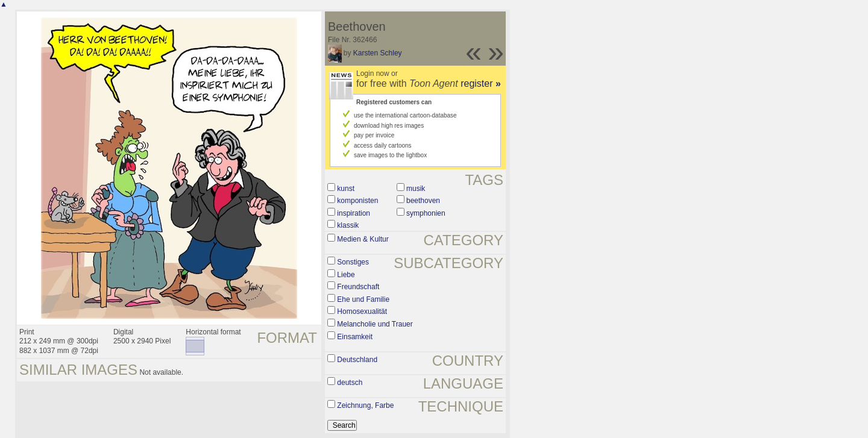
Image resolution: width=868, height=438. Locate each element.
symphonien (426, 213)
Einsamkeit (355, 337)
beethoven (423, 201)
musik (416, 189)
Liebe (346, 275)
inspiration (354, 213)
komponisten (357, 201)
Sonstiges (353, 262)
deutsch (350, 383)
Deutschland (357, 360)
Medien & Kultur (363, 239)
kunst (346, 189)
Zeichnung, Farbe (365, 405)
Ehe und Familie (363, 299)
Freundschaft (358, 287)
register (481, 83)
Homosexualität (362, 311)
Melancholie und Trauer (375, 324)
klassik (348, 225)
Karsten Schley (378, 53)
